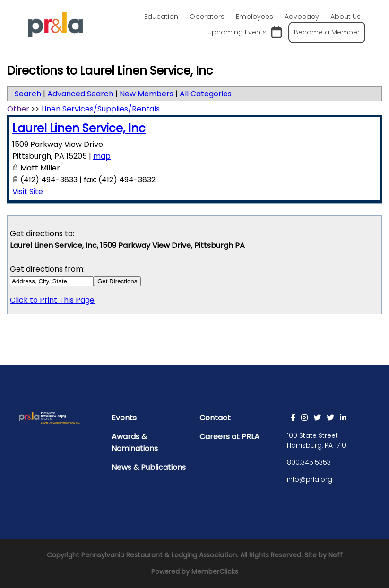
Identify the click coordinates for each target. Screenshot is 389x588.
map (102, 156)
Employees (255, 17)
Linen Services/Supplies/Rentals (101, 109)
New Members (147, 94)
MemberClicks (215, 571)
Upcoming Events (245, 32)
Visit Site (28, 192)
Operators (207, 17)
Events (124, 418)
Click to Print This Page (52, 300)
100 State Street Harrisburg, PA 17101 (317, 440)
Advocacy (302, 17)
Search (28, 94)
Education (161, 17)
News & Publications (149, 467)
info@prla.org (310, 479)
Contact (215, 418)
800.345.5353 (309, 462)
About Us (346, 17)
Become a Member (327, 32)
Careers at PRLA (229, 437)
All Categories (206, 94)
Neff (336, 555)
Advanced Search (80, 94)
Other (18, 109)
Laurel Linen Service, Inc (79, 128)
